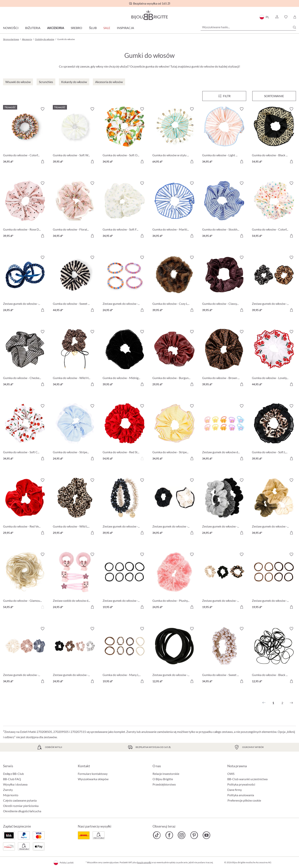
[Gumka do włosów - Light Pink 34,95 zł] (224, 136)
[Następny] (291, 703)
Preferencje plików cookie (244, 800)
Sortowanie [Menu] (274, 96)
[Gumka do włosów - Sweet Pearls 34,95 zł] (224, 655)
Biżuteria (33, 28)
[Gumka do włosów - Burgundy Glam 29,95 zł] (174, 359)
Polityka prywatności (241, 784)
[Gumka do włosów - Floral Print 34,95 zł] (75, 210)
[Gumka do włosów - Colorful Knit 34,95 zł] (25, 136)
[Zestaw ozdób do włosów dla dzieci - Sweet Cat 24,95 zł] (75, 581)
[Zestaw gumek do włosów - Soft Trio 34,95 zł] (274, 507)
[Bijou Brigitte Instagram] (182, 835)
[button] (277, 17)
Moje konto (11, 795)
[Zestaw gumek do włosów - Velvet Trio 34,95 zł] (25, 655)
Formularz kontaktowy (93, 774)
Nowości (11, 28)
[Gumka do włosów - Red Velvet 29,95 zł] (25, 507)
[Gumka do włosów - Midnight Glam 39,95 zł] (125, 359)
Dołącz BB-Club (13, 774)
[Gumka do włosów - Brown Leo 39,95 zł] (224, 359)
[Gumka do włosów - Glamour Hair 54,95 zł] (25, 581)
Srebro (76, 28)
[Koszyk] (295, 17)
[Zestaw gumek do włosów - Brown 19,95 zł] (274, 581)
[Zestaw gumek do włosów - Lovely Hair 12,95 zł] (174, 655)
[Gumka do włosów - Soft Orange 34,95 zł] (125, 136)
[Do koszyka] (43, 161)
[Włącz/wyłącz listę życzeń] (43, 109)
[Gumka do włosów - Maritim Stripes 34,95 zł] (174, 210)
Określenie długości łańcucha (22, 811)
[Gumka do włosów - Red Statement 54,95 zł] (125, 433)
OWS (231, 774)
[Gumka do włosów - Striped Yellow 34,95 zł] (174, 433)
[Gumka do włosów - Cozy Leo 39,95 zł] (174, 284)
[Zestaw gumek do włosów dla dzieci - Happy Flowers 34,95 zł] (224, 433)
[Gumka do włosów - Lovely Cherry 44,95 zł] (274, 359)
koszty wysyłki (144, 862)
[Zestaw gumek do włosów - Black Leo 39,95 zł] (274, 284)
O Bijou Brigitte (163, 779)
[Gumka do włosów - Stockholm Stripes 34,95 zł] (224, 210)
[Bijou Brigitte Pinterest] (194, 835)
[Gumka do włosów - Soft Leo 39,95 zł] (274, 433)
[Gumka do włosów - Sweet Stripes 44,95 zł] (75, 284)
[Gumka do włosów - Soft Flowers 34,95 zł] (125, 210)
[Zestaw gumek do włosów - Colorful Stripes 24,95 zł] (125, 284)
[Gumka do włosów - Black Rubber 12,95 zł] (274, 655)
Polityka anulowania (241, 795)
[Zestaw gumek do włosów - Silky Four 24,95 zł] (75, 655)
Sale (107, 28)
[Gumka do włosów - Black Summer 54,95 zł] (274, 136)
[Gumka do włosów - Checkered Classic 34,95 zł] (25, 359)
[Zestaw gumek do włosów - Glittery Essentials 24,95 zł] (224, 507)
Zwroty (8, 790)
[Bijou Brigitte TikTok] (157, 835)
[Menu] (224, 96)
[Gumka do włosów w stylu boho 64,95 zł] (174, 136)
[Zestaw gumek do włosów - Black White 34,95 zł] (174, 507)
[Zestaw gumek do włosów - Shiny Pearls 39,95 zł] (125, 507)
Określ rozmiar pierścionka (21, 806)
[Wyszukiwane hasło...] (248, 27)
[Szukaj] (294, 27)
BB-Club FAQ (12, 779)
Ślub (93, 28)
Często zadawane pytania (20, 800)
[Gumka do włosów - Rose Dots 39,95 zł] (25, 210)
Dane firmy (235, 790)
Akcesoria (56, 28)
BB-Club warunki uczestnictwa (247, 779)
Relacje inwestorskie (166, 774)
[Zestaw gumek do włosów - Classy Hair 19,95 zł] (125, 581)
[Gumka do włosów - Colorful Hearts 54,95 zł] (274, 210)
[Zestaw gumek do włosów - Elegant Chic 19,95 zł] (224, 581)
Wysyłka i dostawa (15, 784)
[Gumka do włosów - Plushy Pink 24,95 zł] (174, 581)
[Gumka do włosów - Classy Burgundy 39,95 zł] (224, 284)
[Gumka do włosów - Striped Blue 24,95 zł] (75, 433)
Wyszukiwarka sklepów (93, 779)
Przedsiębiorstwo (164, 784)
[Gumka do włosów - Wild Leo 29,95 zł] (75, 507)
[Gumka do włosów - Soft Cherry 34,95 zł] (25, 433)
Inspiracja (125, 28)
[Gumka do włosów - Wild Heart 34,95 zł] (75, 359)
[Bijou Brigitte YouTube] (206, 835)
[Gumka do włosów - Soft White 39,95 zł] (75, 136)
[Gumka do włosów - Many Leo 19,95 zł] (125, 655)
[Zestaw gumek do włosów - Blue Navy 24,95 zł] (25, 284)
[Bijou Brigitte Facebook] (169, 835)
